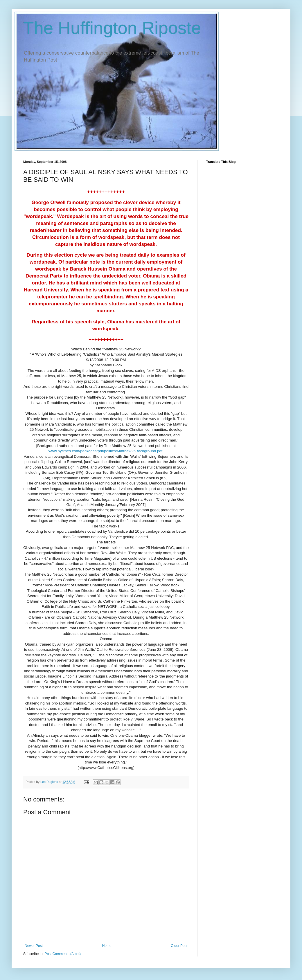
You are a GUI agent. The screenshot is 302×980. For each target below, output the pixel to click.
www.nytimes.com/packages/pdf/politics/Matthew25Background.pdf (105, 451)
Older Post (179, 946)
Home (107, 946)
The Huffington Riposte (112, 28)
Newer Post (34, 946)
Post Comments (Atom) (63, 954)
